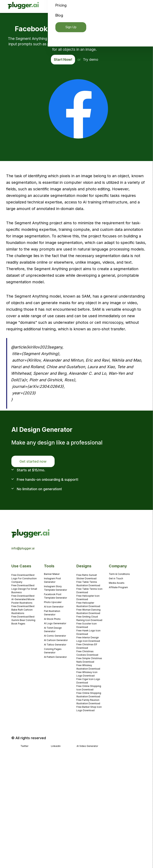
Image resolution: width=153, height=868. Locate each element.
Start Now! (63, 59)
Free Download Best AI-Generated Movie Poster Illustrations (23, 599)
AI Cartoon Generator (56, 640)
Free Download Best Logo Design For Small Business (24, 589)
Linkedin (56, 746)
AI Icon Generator (54, 607)
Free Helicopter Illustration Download (88, 604)
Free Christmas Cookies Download (87, 653)
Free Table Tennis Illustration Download (88, 584)
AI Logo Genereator (55, 623)
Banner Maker (52, 574)
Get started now (33, 461)
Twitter (24, 746)
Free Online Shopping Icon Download (89, 688)
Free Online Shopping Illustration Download (89, 695)
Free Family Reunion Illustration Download (88, 702)
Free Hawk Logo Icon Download (88, 632)
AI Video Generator (87, 746)
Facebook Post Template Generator (55, 596)
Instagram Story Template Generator (55, 588)
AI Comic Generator (55, 636)
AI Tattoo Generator (55, 645)
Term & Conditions (119, 574)
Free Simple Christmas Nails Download (89, 660)
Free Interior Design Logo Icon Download (88, 639)
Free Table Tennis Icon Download (89, 591)
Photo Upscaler (53, 602)
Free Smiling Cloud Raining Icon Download (89, 618)
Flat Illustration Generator (52, 613)
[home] (23, 6)
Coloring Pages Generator (53, 651)
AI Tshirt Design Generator (53, 630)
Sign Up (71, 27)
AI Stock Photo (52, 619)
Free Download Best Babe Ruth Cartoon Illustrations (23, 610)
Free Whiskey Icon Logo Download (87, 674)
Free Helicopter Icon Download (88, 598)
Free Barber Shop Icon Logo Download (89, 709)
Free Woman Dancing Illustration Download (88, 611)
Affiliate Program (118, 587)
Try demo (91, 59)
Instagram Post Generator (52, 580)
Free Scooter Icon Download (87, 625)
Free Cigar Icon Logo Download (88, 681)
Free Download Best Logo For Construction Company (24, 578)
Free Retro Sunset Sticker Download (87, 577)
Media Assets (117, 583)
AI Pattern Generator (55, 657)
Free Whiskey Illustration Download (88, 667)
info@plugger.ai (23, 548)
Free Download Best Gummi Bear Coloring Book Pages (23, 620)
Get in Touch (116, 578)
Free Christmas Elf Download (87, 646)
